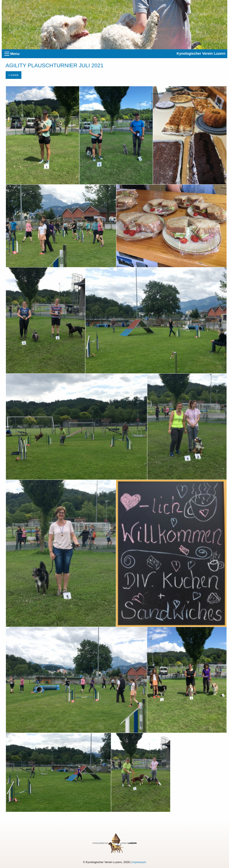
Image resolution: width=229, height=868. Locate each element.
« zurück (13, 75)
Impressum (139, 862)
